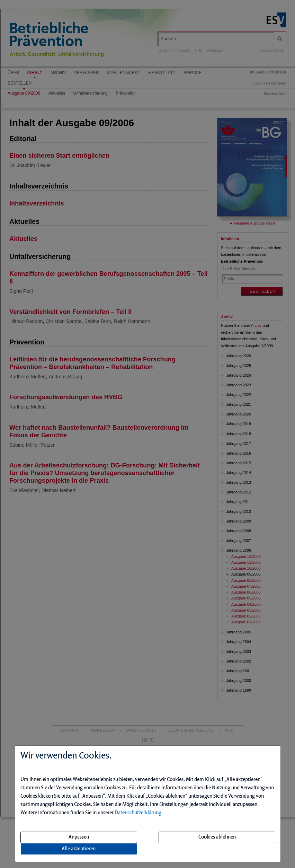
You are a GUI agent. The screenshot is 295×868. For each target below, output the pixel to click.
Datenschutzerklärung (138, 813)
